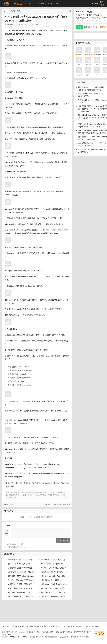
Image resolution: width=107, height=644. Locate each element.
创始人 (10, 483)
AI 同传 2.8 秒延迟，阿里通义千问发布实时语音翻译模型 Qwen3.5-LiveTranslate (22, 586)
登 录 (80, 27)
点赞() (60, 504)
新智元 (22, 493)
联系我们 (45, 626)
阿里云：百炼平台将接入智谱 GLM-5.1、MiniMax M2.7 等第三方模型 (22, 565)
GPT (56, 483)
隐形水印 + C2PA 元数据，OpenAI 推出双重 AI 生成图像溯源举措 (22, 578)
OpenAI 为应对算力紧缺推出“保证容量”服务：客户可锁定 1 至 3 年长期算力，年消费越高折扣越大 (55, 565)
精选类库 (43, 4)
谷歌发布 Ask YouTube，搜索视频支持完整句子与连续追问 (55, 590)
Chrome (82, 637)
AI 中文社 (12, 4)
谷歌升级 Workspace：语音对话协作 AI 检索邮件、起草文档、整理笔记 (55, 594)
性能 (19, 483)
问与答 (22, 626)
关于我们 (6, 626)
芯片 (27, 483)
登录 (102, 5)
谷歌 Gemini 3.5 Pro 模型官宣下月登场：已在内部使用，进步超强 (55, 574)
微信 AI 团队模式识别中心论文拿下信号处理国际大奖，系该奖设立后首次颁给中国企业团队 (55, 561)
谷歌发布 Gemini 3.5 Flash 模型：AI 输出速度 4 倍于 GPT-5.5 (55, 578)
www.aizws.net (23, 632)
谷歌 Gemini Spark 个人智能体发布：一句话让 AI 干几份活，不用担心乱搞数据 (55, 586)
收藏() (67, 504)
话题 (24, 4)
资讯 (29, 4)
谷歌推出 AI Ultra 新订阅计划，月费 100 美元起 (55, 582)
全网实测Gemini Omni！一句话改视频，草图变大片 (22, 574)
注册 (101, 27)
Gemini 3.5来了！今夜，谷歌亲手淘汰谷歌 (55, 570)
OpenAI (65, 483)
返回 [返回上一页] (69, 11)
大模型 (36, 483)
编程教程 (51, 4)
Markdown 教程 (56, 626)
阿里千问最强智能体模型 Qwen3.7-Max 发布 (22, 594)
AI (7, 486)
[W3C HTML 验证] (99, 633)
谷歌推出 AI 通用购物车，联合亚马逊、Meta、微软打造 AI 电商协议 (55, 598)
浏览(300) (51, 504)
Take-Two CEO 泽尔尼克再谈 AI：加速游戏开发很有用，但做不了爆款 (22, 582)
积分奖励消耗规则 (33, 626)
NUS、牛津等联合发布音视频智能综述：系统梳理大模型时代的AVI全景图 (22, 590)
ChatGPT (47, 483)
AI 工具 (35, 4)
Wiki (57, 4)
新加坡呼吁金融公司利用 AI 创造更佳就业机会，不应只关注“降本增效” (22, 570)
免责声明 (14, 626)
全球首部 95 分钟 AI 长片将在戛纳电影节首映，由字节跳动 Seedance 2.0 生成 (22, 561)
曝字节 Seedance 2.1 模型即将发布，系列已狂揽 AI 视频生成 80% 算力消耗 (22, 598)
